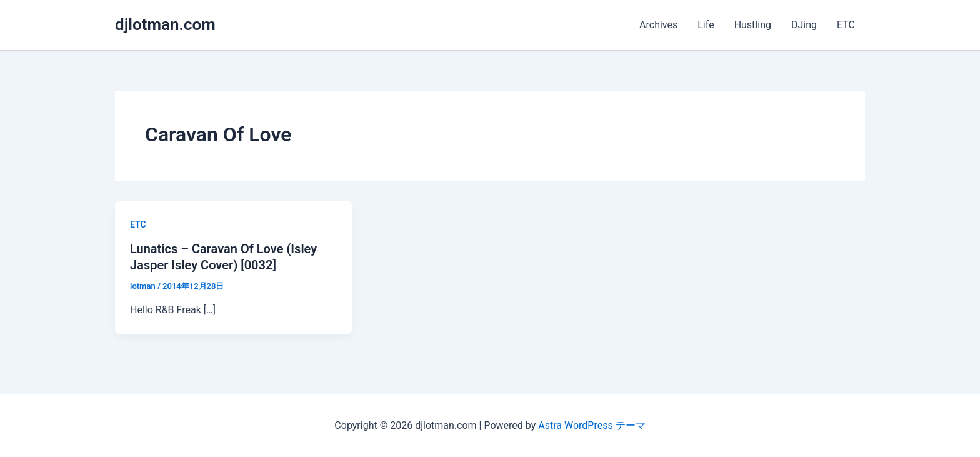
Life (706, 25)
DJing (804, 25)
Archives (658, 25)
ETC (846, 25)
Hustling (753, 25)
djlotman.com (165, 24)
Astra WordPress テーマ (592, 425)
